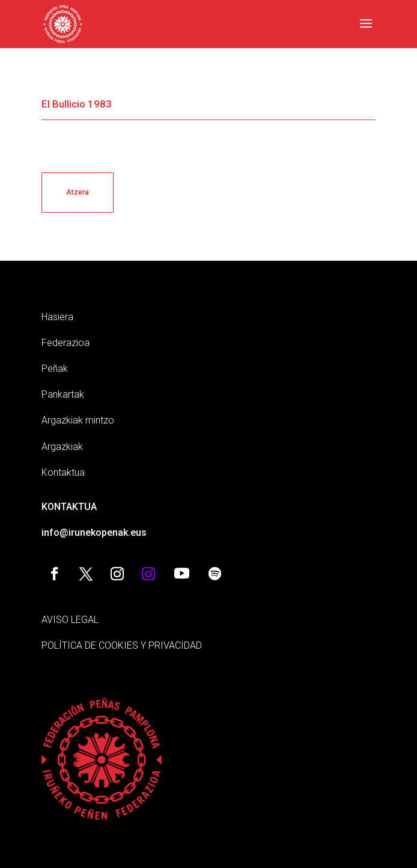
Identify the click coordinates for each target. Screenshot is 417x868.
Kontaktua (63, 472)
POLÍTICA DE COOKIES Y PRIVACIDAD (122, 645)
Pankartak (63, 394)
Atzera (78, 192)
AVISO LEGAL (70, 620)
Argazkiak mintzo (78, 420)
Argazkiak (62, 447)
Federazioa (65, 343)
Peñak (55, 369)
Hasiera (57, 317)
